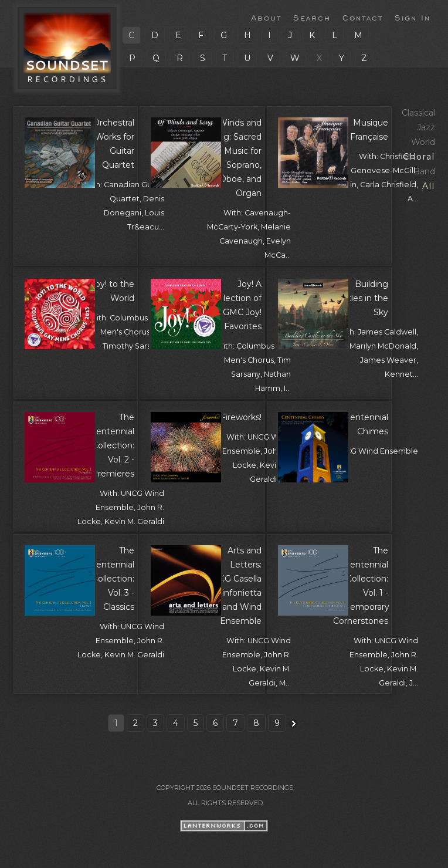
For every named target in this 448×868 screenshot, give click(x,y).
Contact (363, 17)
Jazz (426, 127)
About (266, 17)
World (423, 142)
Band (424, 171)
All (429, 186)
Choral (419, 157)
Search (312, 17)
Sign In (413, 17)
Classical (418, 113)
